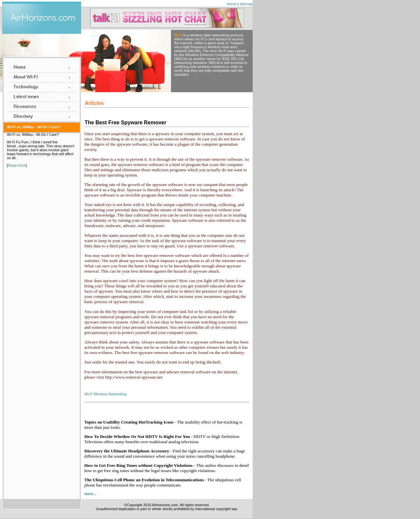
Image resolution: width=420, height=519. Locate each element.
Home (231, 4)
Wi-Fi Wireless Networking (105, 394)
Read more (17, 165)
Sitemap (246, 4)
